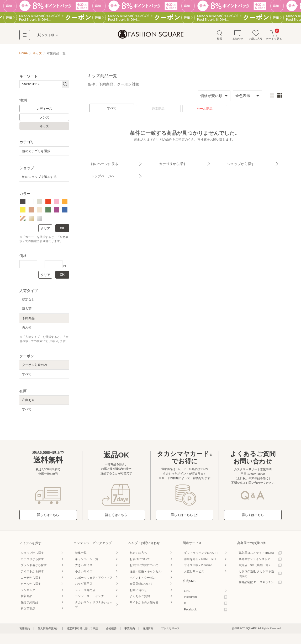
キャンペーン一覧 (87, 560)
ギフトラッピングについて (201, 554)
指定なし (28, 301)
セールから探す (31, 585)
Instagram (190, 598)
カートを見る (274, 36)
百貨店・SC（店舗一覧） (255, 566)
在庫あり (28, 401)
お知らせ (238, 36)
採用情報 (148, 630)
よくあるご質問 (140, 597)
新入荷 (27, 310)
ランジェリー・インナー (91, 597)
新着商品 (27, 597)
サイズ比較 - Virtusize (198, 566)
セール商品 (205, 110)
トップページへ (100, 173)
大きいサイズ (84, 566)
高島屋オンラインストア (254, 560)
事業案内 (130, 630)
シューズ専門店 (85, 591)
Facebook (190, 611)
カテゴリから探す (170, 163)
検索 (220, 36)
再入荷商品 (28, 610)
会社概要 (111, 630)
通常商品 (158, 110)
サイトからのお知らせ (144, 604)
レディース (44, 110)
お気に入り (256, 36)
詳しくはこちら (48, 516)
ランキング (28, 591)
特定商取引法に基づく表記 (82, 630)
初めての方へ (138, 554)
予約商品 (28, 320)
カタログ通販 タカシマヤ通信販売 (256, 575)
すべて (112, 109)
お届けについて (140, 560)
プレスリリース (170, 630)
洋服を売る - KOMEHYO (200, 560)
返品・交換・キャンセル (146, 573)
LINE (187, 592)
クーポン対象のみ (35, 366)
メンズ (44, 119)
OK (62, 230)
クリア (45, 230)
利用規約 (25, 630)
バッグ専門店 (84, 585)
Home (24, 55)
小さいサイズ (84, 573)
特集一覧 (81, 554)
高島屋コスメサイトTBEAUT (257, 554)
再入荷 (27, 329)
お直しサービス (194, 573)
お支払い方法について (144, 566)
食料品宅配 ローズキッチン (256, 583)
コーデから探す (31, 579)
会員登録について (141, 585)
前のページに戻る (102, 163)
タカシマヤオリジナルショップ (94, 606)
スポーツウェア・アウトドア (94, 579)
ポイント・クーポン (143, 579)
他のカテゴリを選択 (36, 152)
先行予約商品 (29, 604)
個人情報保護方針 (48, 630)
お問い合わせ (138, 591)
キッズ (44, 127)
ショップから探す (238, 163)
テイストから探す (32, 573)
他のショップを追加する (39, 178)
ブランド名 (34, 566)
